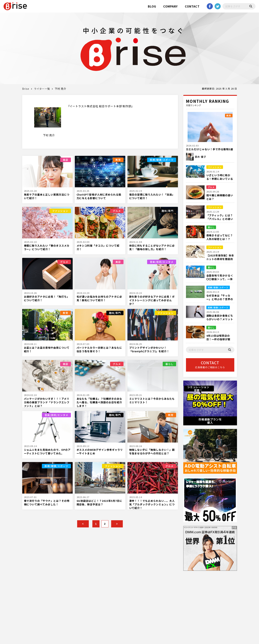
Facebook (210, 6)
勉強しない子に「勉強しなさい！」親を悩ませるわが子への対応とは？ (152, 451)
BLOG (152, 6)
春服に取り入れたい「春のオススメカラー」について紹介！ (47, 247)
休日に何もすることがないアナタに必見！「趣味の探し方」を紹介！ (152, 247)
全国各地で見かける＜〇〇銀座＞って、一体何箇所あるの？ (220, 279)
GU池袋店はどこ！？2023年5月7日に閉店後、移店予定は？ (100, 503)
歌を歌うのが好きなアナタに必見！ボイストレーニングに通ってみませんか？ (152, 300)
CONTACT (192, 6)
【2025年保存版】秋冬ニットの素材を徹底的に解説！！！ (220, 259)
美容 (66, 160)
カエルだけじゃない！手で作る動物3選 (210, 149)
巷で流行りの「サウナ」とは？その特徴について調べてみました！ (47, 503)
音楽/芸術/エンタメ (162, 262)
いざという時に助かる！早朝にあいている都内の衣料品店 (220, 179)
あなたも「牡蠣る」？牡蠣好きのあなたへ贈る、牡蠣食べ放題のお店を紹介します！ (99, 402)
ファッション (60, 211)
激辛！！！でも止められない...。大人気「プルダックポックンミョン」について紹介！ (152, 504)
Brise (26, 89)
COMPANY (170, 6)
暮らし (169, 364)
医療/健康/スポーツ (162, 160)
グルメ (117, 211)
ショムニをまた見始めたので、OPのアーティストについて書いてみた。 (47, 451)
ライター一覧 (42, 89)
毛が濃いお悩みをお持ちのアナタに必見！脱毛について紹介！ (99, 298)
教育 (118, 160)
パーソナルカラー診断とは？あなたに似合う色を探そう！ (99, 349)
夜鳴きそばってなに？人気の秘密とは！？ (220, 237)
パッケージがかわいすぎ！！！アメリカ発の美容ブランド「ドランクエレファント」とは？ (47, 402)
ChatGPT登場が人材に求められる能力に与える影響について (99, 196)
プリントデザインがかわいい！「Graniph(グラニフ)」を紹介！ (149, 349)
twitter (218, 6)
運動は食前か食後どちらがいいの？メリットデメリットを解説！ (220, 319)
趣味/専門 (168, 211)
